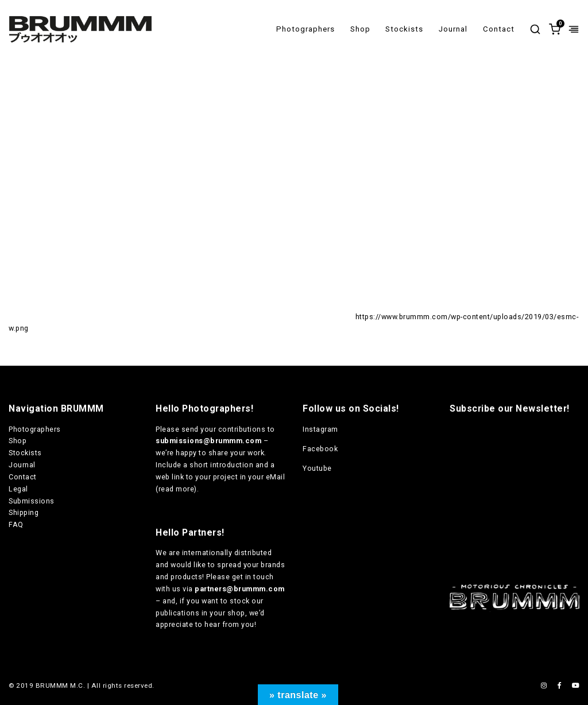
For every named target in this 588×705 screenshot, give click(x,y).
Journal (453, 29)
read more (177, 489)
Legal (18, 489)
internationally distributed (227, 553)
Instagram (320, 429)
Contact (499, 29)
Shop (360, 29)
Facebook (320, 449)
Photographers (305, 29)
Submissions (32, 501)
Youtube (317, 468)
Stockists (404, 29)
